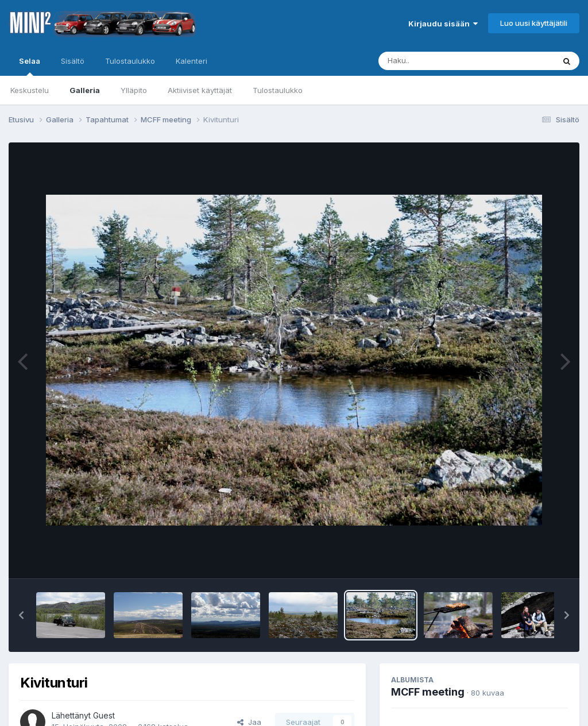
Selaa (30, 66)
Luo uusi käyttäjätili (534, 23)
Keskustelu (30, 90)
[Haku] (445, 61)
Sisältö (73, 61)
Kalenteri (192, 61)
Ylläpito (134, 90)
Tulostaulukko (278, 90)
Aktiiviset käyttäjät (200, 90)
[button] (21, 615)
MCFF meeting (428, 692)
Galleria (85, 90)
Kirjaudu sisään (443, 24)
